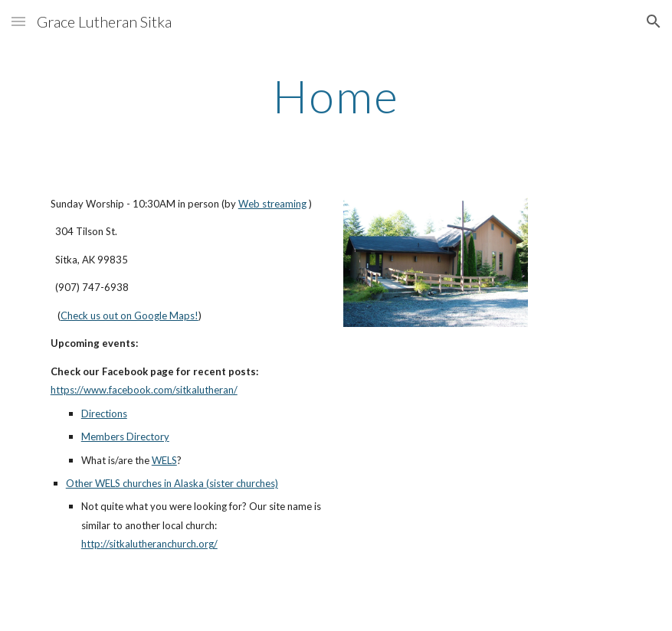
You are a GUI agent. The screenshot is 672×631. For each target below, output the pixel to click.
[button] (18, 21)
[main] (336, 96)
